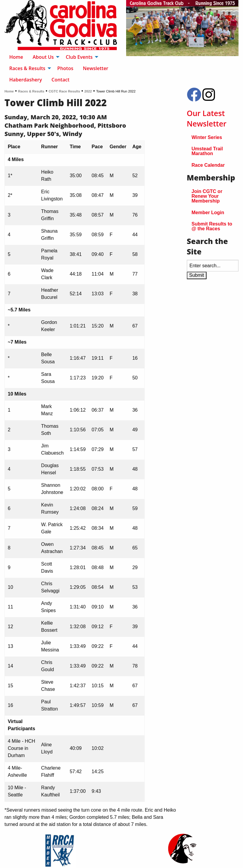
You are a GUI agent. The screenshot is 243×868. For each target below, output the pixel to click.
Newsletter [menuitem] (95, 68)
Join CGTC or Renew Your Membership (207, 196)
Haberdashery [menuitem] (26, 80)
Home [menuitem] (16, 57)
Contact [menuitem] (60, 80)
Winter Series (207, 137)
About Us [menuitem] (43, 57)
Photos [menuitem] (65, 68)
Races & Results (31, 91)
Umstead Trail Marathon (207, 151)
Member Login (208, 213)
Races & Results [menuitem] (27, 68)
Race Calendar (208, 165)
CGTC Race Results (64, 91)
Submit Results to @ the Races (212, 226)
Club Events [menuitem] (79, 57)
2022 (88, 91)
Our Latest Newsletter (207, 118)
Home (9, 91)
